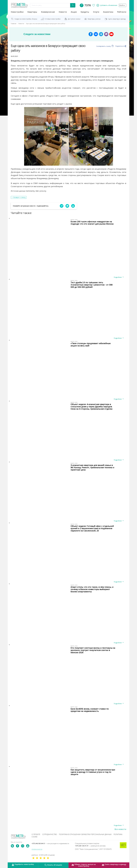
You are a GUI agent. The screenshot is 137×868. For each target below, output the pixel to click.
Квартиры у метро (94, 19)
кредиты (85, 12)
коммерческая (48, 12)
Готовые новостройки (52, 19)
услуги (96, 12)
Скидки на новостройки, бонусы (26, 19)
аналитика (108, 12)
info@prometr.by (37, 849)
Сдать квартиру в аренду (117, 19)
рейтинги (122, 12)
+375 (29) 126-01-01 (90, 846)
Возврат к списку (19, 197)
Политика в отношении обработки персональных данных (85, 834)
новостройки (17, 12)
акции (74, 12)
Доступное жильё (74, 19)
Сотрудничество (50, 834)
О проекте (36, 834)
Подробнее (119, 277)
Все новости (120, 829)
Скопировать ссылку (105, 46)
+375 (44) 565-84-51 (50, 843)
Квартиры (32, 12)
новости (63, 12)
